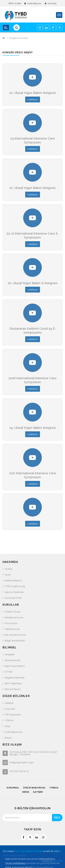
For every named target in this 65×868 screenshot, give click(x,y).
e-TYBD (9, 672)
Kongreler (10, 654)
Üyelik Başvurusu (14, 732)
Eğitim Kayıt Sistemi (15, 666)
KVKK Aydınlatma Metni (15, 855)
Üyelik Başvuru (34, 3)
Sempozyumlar (13, 660)
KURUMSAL (13, 788)
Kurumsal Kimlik (13, 598)
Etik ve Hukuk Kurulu (15, 635)
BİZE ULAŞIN (15, 3)
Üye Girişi (52, 3)
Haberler (9, 703)
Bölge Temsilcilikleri (15, 641)
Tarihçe (8, 569)
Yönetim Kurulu (13, 612)
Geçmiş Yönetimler (14, 592)
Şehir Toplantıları (13, 683)
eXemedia (57, 861)
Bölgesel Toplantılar (15, 678)
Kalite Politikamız (13, 581)
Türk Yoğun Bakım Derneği (29, 851)
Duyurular (10, 709)
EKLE (57, 818)
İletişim (8, 738)
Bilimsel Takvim (13, 689)
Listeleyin (33, 99)
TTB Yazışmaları (13, 715)
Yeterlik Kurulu (12, 629)
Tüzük (8, 575)
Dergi (8, 726)
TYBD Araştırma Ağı (15, 586)
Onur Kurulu (11, 623)
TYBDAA (9, 720)
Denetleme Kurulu (14, 617)
